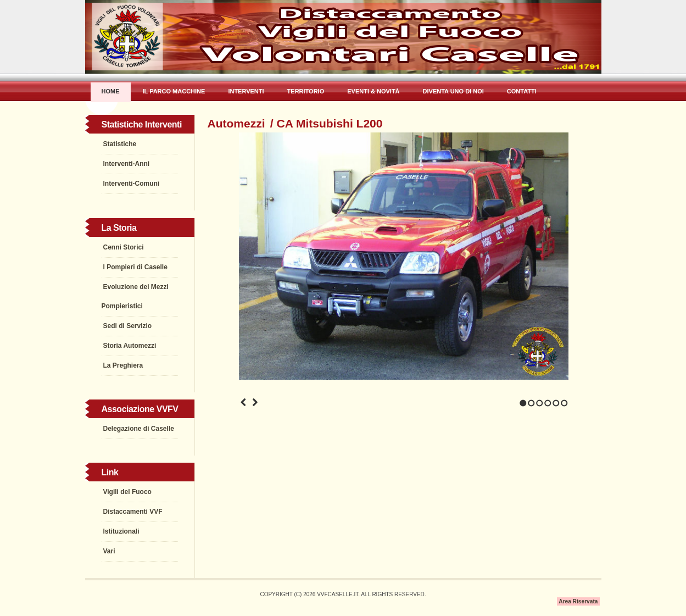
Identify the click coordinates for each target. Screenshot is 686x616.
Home (111, 91)
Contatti (522, 91)
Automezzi (236, 123)
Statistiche (120, 144)
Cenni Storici (124, 247)
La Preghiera (123, 365)
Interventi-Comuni (132, 184)
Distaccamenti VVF (133, 512)
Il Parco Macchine (174, 91)
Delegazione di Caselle (139, 429)
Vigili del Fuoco (127, 492)
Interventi (246, 91)
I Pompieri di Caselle (135, 267)
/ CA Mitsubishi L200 (327, 123)
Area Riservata (578, 601)
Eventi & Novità (373, 91)
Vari (109, 551)
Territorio (306, 91)
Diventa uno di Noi (453, 91)
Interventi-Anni (127, 164)
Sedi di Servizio (128, 326)
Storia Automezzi (130, 346)
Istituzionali (121, 531)
